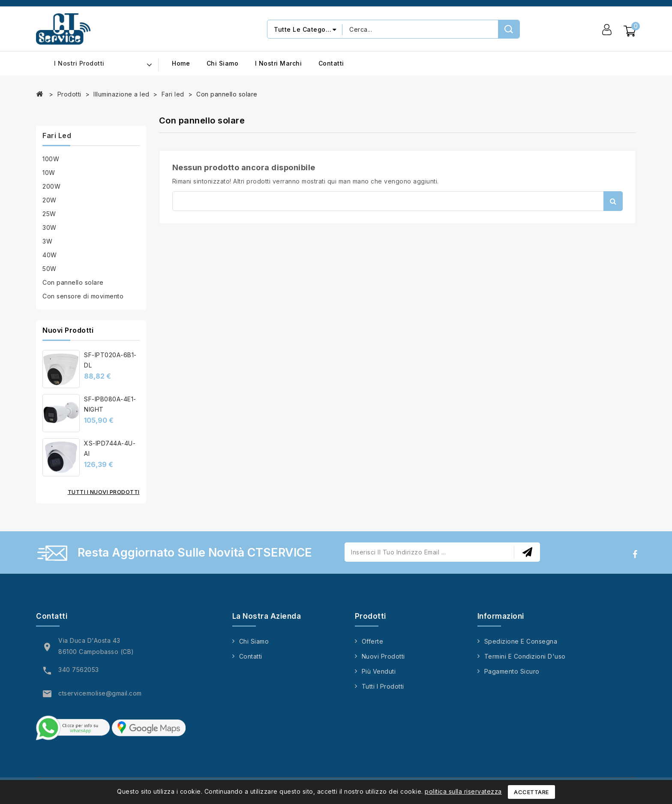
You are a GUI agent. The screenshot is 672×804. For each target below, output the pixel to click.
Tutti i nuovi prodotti (104, 492)
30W (49, 227)
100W (51, 159)
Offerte (373, 641)
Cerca (613, 201)
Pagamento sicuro (512, 671)
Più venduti (379, 671)
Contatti (331, 63)
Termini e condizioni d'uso (525, 656)
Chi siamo (223, 63)
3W (47, 241)
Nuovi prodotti (383, 656)
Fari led (57, 136)
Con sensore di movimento (83, 296)
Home (181, 63)
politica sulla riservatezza (463, 791)
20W (49, 200)
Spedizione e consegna (521, 641)
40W (50, 255)
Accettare (531, 792)
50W (49, 269)
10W (49, 173)
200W (51, 186)
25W (49, 214)
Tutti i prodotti (383, 686)
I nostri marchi (279, 63)
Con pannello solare (73, 282)
